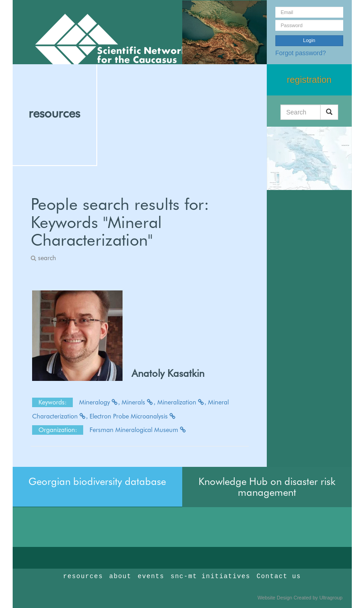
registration (309, 80)
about (121, 576)
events (151, 576)
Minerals (139, 402)
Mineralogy (100, 402)
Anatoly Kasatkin (168, 373)
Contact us (279, 576)
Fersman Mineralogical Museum (138, 430)
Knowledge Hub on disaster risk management (267, 487)
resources (54, 113)
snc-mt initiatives (210, 576)
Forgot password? (301, 53)
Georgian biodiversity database (97, 481)
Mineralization (182, 402)
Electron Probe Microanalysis (133, 416)
